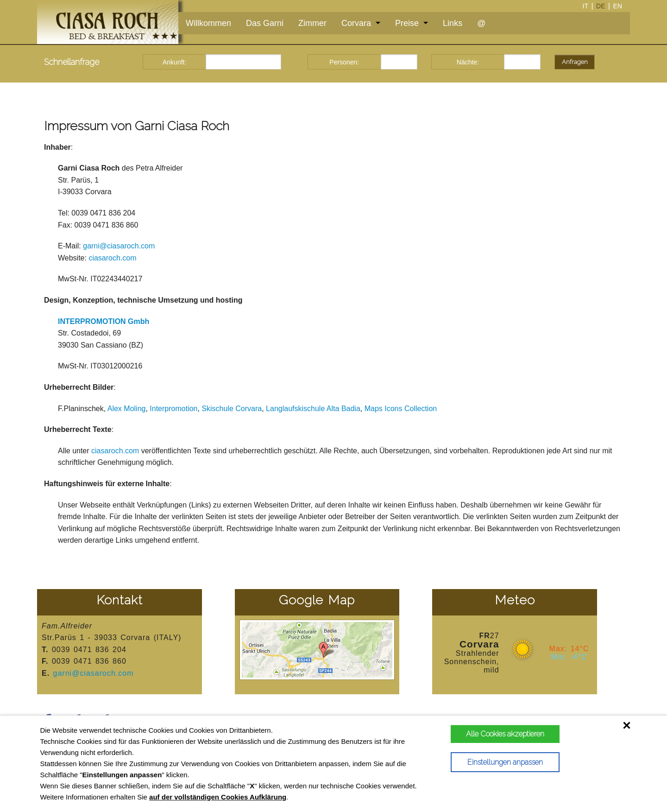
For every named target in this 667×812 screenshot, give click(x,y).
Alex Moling (127, 409)
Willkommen (208, 23)
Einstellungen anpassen (504, 762)
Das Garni (265, 23)
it (585, 6)
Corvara (356, 23)
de (601, 6)
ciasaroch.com (112, 258)
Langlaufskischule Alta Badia (313, 409)
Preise (407, 23)
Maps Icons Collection (401, 409)
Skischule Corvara (232, 409)
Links (453, 23)
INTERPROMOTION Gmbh (104, 321)
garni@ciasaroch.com (119, 246)
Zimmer (312, 23)
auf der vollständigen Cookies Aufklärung (218, 797)
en (618, 6)
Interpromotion (173, 409)
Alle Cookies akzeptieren (504, 734)
